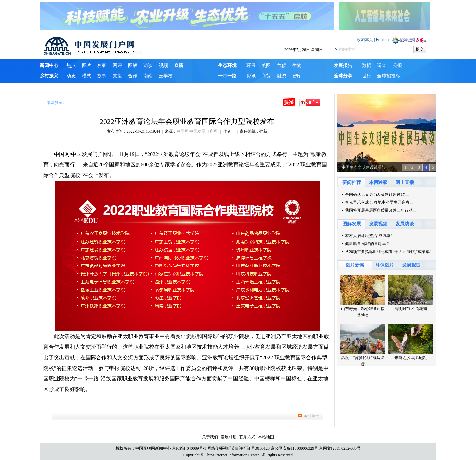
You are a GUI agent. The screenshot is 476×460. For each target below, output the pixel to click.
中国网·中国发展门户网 (197, 131)
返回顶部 (311, 416)
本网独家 (55, 103)
